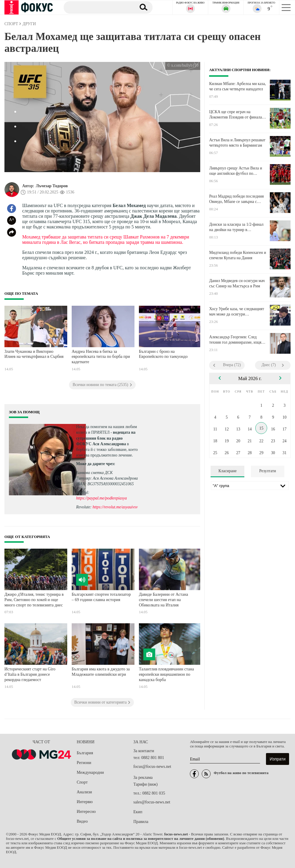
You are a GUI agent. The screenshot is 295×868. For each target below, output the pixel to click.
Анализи (84, 792)
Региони (84, 763)
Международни (90, 772)
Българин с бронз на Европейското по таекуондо (163, 354)
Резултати (268, 471)
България (85, 753)
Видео (82, 821)
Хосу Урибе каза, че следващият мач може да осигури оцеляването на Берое (237, 312)
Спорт (82, 782)
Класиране (227, 471)
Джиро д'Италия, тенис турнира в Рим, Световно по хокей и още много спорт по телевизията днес (34, 600)
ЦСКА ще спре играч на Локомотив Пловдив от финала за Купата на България (235, 115)
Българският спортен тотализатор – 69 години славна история (101, 597)
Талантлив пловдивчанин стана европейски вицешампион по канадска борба (166, 674)
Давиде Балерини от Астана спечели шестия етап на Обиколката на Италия (163, 600)
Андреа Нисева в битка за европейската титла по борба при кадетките (101, 357)
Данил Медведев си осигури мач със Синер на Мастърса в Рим (237, 283)
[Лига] (250, 486)
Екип (138, 812)
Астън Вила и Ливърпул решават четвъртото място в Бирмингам (237, 143)
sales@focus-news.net (152, 802)
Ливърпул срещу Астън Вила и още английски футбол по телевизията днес (236, 171)
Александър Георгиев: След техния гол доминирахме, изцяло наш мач (237, 340)
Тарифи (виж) (145, 784)
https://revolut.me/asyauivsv (115, 507)
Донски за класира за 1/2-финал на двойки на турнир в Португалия (236, 227)
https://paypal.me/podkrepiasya (101, 498)
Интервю (85, 802)
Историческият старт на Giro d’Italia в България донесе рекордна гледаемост (30, 674)
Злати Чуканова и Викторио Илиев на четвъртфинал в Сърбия (34, 354)
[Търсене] (98, 7)
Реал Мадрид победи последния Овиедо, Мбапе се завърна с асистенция (236, 199)
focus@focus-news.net (152, 767)
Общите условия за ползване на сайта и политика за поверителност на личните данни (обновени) (141, 839)
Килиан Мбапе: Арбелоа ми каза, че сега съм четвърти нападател (237, 86)
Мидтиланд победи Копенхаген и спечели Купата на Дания (238, 255)
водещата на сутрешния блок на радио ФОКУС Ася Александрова (106, 438)
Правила (141, 822)
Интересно (86, 812)
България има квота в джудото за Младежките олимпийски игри (101, 672)
